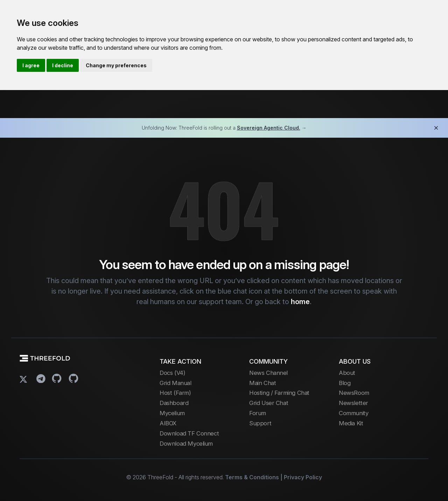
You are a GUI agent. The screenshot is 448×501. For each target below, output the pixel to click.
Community (353, 413)
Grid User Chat (269, 403)
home (300, 302)
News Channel (268, 373)
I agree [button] (31, 65)
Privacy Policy (303, 477)
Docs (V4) (172, 373)
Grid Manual (175, 383)
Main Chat (262, 383)
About (347, 373)
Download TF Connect (189, 433)
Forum (258, 413)
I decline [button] (63, 65)
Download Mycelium (186, 444)
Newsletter (353, 403)
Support (260, 423)
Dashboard (174, 403)
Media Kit (351, 423)
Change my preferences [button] (116, 65)
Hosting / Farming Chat (279, 393)
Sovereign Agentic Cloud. (269, 128)
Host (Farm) (175, 393)
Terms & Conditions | (254, 477)
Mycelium (172, 413)
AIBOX (168, 423)
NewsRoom (354, 393)
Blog (345, 383)
